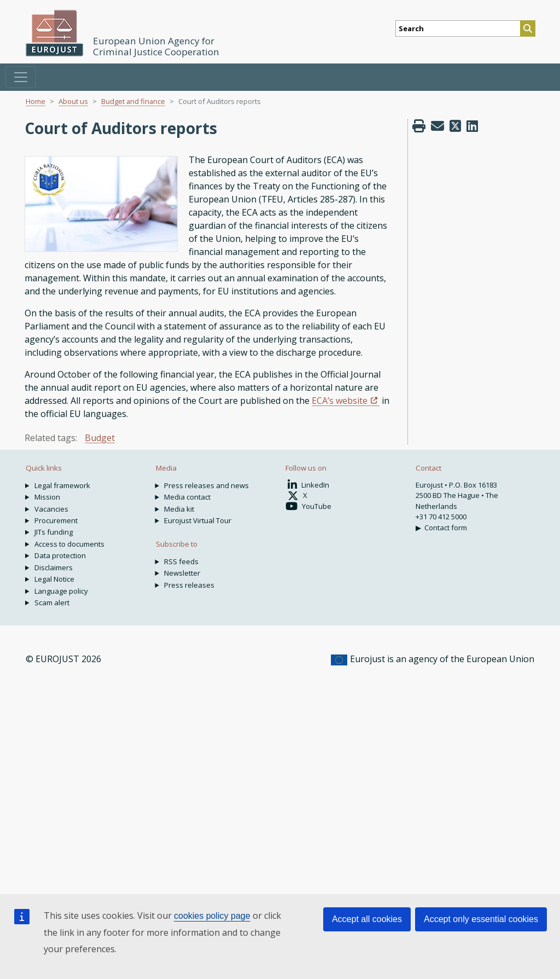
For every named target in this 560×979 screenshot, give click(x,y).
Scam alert (52, 603)
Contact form (446, 528)
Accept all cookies (367, 919)
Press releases (189, 585)
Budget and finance (133, 101)
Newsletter (182, 573)
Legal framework (62, 485)
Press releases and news (206, 485)
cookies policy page (212, 916)
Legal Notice (54, 579)
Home (36, 101)
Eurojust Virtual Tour (198, 520)
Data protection (60, 555)
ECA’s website (340, 401)
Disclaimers (54, 567)
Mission (47, 497)
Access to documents (69, 544)
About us (73, 101)
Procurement (56, 520)
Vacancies (51, 509)
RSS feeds (181, 561)
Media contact (187, 497)
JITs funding (54, 532)
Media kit (179, 509)
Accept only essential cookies (481, 919)
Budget (100, 438)
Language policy (61, 591)
